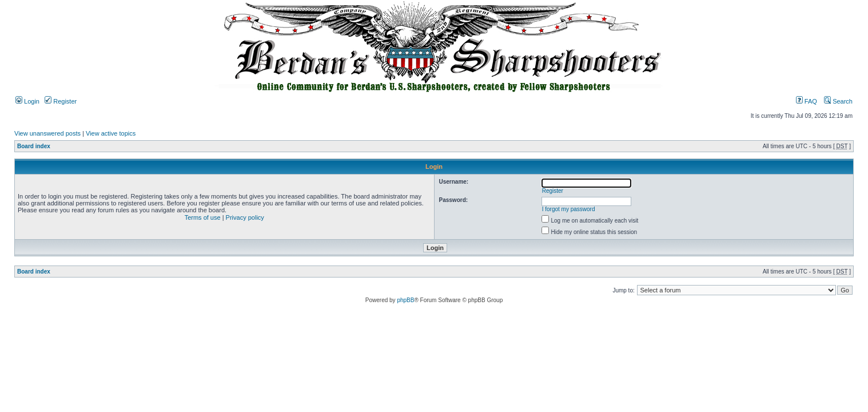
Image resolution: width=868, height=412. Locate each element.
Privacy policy (245, 217)
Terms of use (203, 217)
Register (61, 101)
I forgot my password (569, 209)
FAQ (807, 101)
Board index (34, 146)
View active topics (111, 133)
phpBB (405, 300)
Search (838, 101)
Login (27, 101)
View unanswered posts (47, 133)
